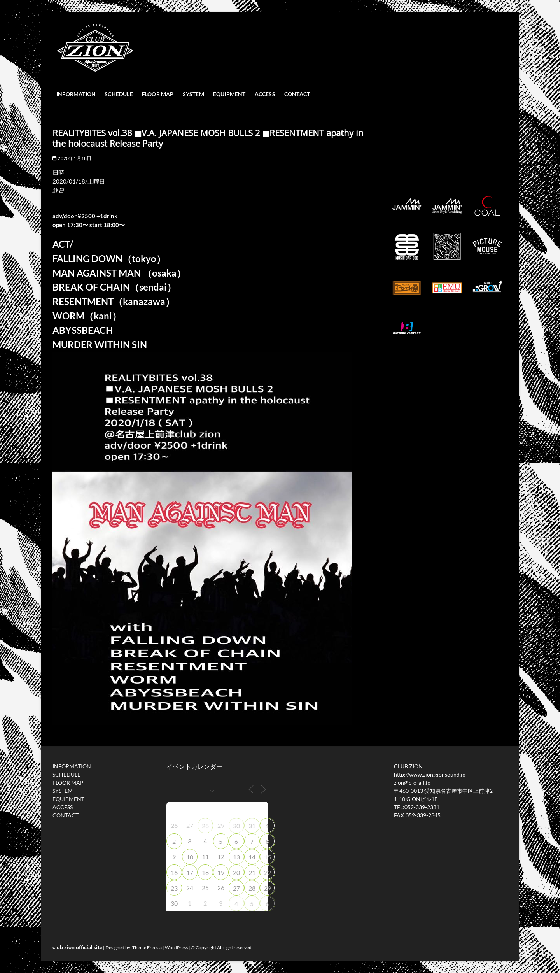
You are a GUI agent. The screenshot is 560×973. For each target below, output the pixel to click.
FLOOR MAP (158, 94)
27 (236, 888)
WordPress (176, 948)
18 (205, 872)
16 (174, 872)
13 (236, 857)
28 (205, 826)
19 (221, 872)
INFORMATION (76, 94)
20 (236, 872)
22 (268, 872)
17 (190, 872)
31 (252, 826)
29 (268, 888)
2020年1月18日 (72, 158)
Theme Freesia (147, 948)
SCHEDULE (119, 94)
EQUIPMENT (229, 94)
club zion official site (77, 947)
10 (190, 857)
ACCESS (265, 94)
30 (236, 826)
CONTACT (297, 94)
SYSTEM (193, 94)
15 (268, 857)
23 (174, 888)
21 (252, 872)
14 (252, 857)
